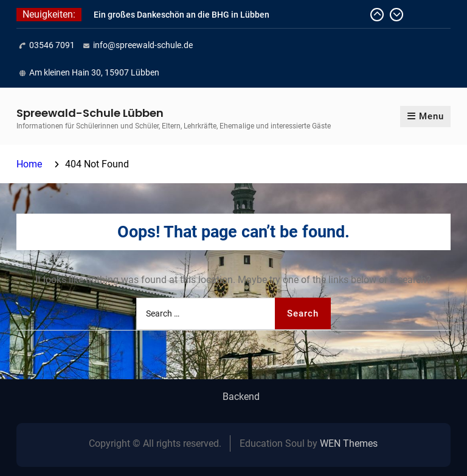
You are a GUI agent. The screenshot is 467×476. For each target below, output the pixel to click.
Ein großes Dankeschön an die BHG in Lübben (182, 15)
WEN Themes (349, 443)
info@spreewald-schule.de (143, 45)
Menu (425, 116)
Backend (241, 397)
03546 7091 (52, 45)
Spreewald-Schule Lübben (90, 113)
